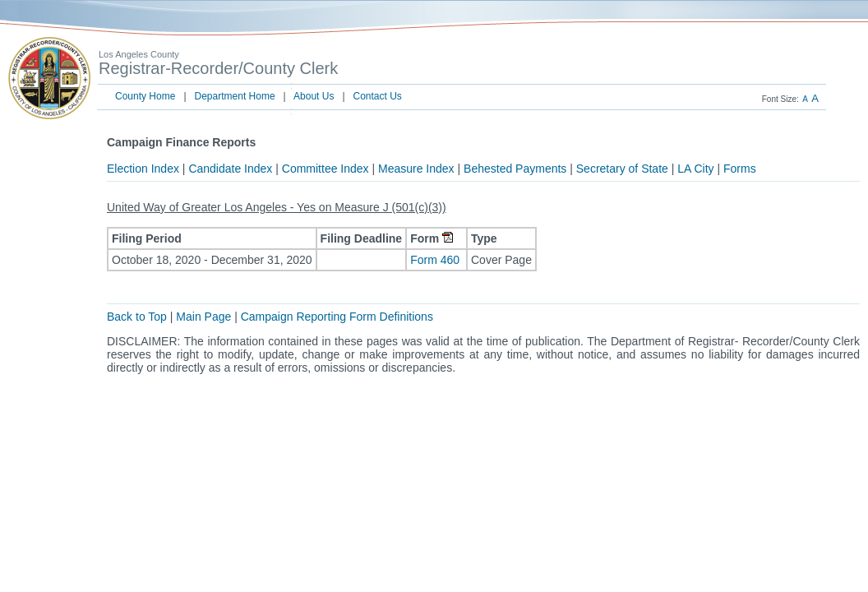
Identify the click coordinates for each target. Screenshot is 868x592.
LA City (695, 169)
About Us (314, 96)
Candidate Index (230, 169)
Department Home (235, 96)
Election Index (143, 169)
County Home (145, 96)
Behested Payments (515, 169)
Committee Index (325, 169)
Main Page (203, 317)
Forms (740, 169)
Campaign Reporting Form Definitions (337, 317)
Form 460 (436, 260)
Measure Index (416, 169)
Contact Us (378, 96)
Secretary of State (622, 169)
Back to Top (137, 317)
